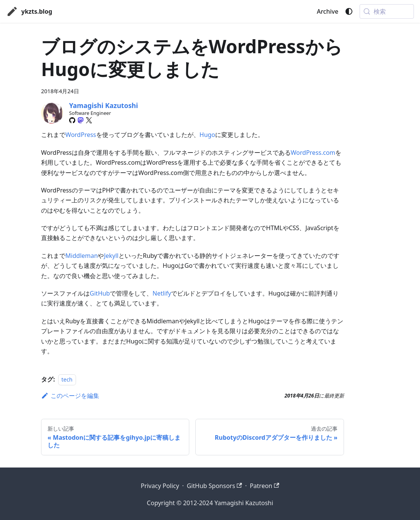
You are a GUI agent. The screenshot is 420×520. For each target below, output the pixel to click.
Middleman (82, 256)
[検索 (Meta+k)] (387, 11)
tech (67, 379)
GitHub (100, 293)
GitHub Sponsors (214, 486)
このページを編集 (70, 396)
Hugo (207, 135)
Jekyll (111, 256)
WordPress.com (313, 153)
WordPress (81, 135)
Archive (327, 11)
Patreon (265, 486)
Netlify (162, 293)
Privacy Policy (160, 486)
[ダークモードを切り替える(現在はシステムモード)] (349, 11)
